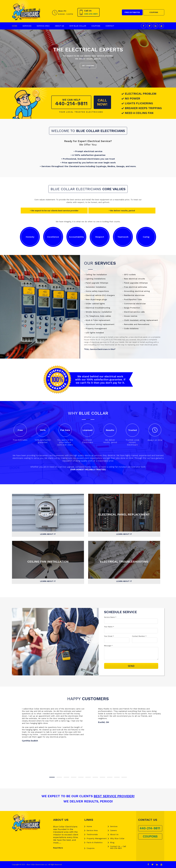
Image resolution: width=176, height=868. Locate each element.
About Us (59, 26)
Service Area (43, 26)
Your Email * (109, 636)
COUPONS (154, 12)
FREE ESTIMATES (132, 12)
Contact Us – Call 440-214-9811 (118, 847)
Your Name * (109, 627)
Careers (113, 830)
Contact (110, 26)
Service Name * (110, 617)
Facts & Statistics (95, 842)
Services (27, 26)
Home (15, 26)
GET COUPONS (88, 66)
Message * (108, 646)
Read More (58, 848)
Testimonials (92, 834)
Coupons (96, 26)
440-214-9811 (91, 14)
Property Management (97, 838)
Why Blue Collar (78, 26)
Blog (112, 842)
